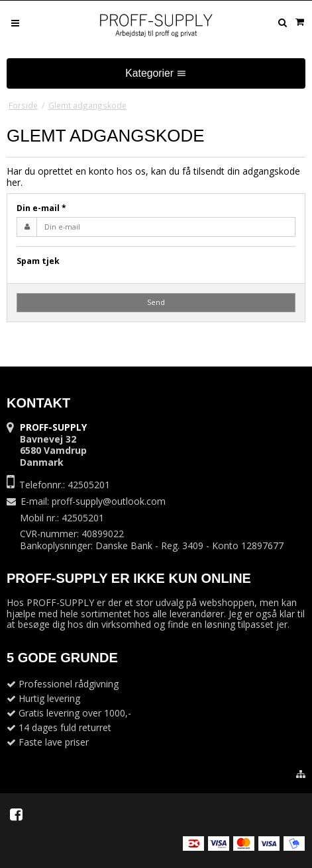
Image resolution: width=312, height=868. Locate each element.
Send (156, 302)
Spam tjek (38, 261)
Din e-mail (41, 208)
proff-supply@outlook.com (109, 501)
